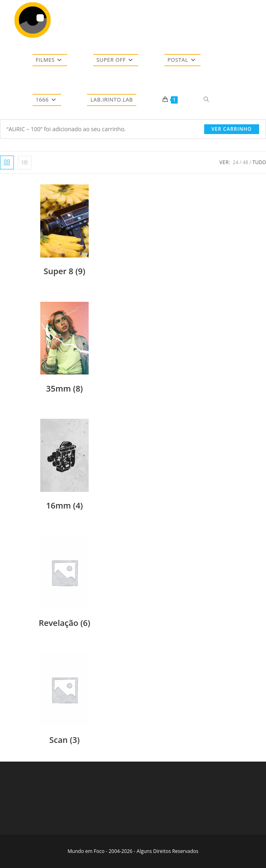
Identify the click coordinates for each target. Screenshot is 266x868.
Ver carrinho (232, 129)
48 (245, 162)
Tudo (259, 162)
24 (235, 162)
